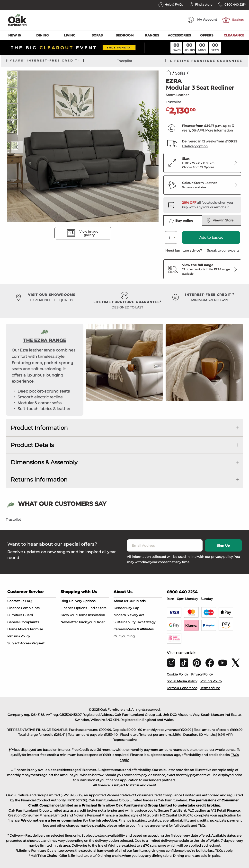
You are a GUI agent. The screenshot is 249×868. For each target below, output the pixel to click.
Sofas (97, 35)
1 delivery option (195, 146)
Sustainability (124, 622)
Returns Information (39, 480)
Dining (42, 35)
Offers (207, 35)
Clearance (234, 35)
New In (15, 35)
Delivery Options (82, 601)
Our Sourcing (124, 636)
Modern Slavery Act (129, 615)
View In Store (220, 220)
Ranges (152, 35)
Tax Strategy (146, 622)
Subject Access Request (26, 643)
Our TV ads (137, 601)
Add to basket (211, 237)
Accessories (179, 35)
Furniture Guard (20, 615)
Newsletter (69, 622)
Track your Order (92, 622)
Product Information (39, 428)
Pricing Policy (211, 681)
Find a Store (97, 608)
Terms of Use (210, 688)
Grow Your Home (74, 615)
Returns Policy (19, 636)
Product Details (32, 445)
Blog (64, 601)
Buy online (181, 221)
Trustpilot (124, 61)
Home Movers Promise (25, 629)
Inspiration (97, 615)
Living (70, 35)
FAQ (28, 601)
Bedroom (124, 35)
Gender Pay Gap (126, 608)
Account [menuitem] (202, 20)
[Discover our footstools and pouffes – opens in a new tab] (210, 205)
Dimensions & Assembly (44, 462)
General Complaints (23, 622)
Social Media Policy (182, 681)
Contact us (16, 601)
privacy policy (222, 557)
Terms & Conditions (182, 688)
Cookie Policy (177, 674)
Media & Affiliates (140, 629)
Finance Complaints (23, 608)
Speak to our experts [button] (223, 250)
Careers (120, 629)
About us (121, 601)
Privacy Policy (202, 674)
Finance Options (74, 608)
